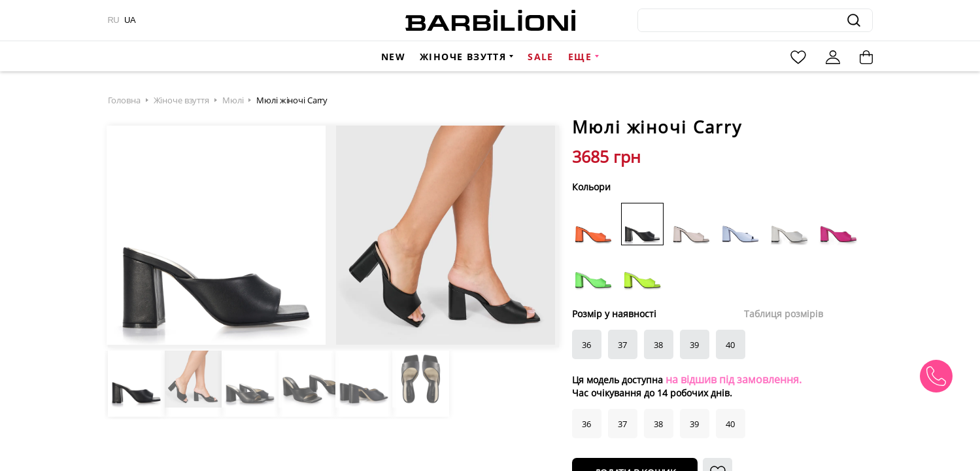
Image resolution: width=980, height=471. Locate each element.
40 (730, 345)
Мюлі (233, 100)
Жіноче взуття (463, 57)
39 (694, 345)
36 (586, 345)
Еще (580, 57)
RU (114, 20)
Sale (541, 57)
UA (130, 20)
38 (658, 345)
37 (622, 345)
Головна (124, 100)
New (393, 57)
